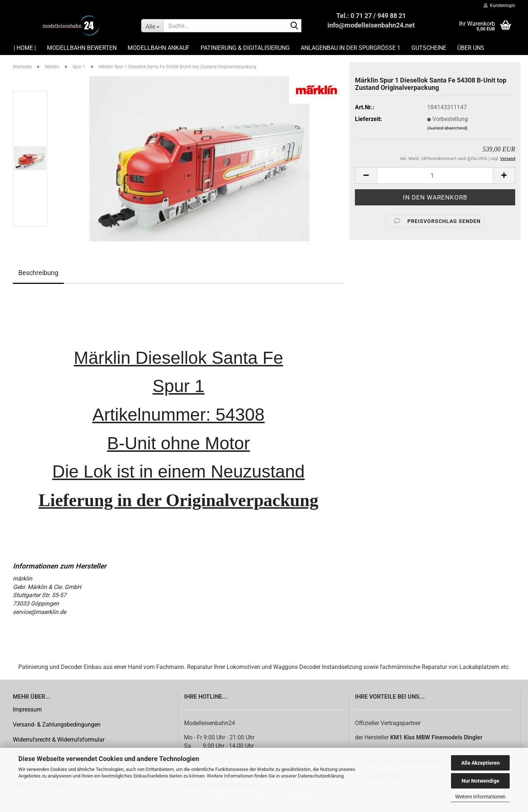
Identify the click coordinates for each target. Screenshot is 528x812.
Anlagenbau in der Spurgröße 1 (351, 48)
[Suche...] (152, 26)
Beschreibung (38, 273)
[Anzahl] (435, 175)
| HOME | (25, 48)
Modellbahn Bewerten (82, 48)
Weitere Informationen (480, 797)
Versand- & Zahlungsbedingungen (57, 725)
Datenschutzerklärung (321, 776)
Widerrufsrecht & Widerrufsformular (59, 740)
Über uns (471, 48)
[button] (366, 175)
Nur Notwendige (481, 781)
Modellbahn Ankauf (159, 48)
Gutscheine (429, 48)
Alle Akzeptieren (481, 763)
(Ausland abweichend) (447, 128)
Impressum (27, 709)
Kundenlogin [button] (499, 6)
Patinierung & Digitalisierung (245, 48)
